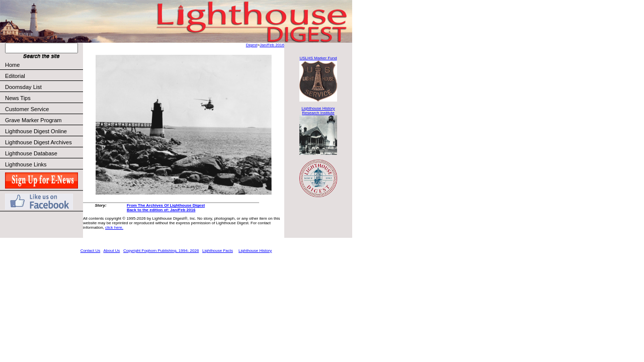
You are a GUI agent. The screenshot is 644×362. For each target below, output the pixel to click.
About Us (111, 251)
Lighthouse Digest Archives (38, 142)
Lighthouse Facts (218, 251)
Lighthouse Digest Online (36, 131)
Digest (252, 45)
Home (12, 65)
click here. (114, 228)
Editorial (44, 76)
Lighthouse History (255, 251)
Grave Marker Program (33, 120)
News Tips (18, 98)
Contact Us (91, 251)
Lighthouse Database (31, 153)
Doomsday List (23, 87)
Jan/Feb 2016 (272, 45)
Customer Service (44, 109)
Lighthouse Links (26, 164)
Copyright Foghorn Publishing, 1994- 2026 (161, 251)
